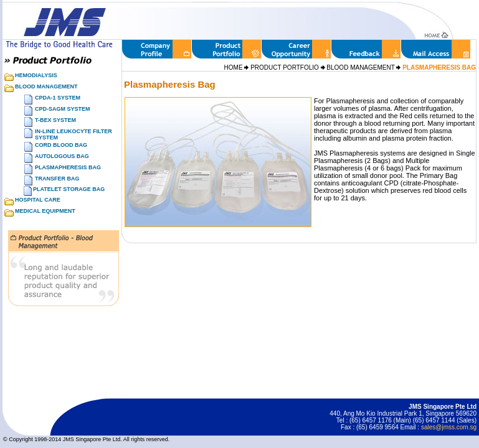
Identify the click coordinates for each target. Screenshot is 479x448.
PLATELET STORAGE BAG (69, 189)
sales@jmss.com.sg (449, 427)
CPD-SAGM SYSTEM (63, 109)
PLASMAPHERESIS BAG (68, 167)
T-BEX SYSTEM (55, 120)
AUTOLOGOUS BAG (62, 156)
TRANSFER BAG (57, 179)
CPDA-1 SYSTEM (58, 98)
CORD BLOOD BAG (61, 145)
